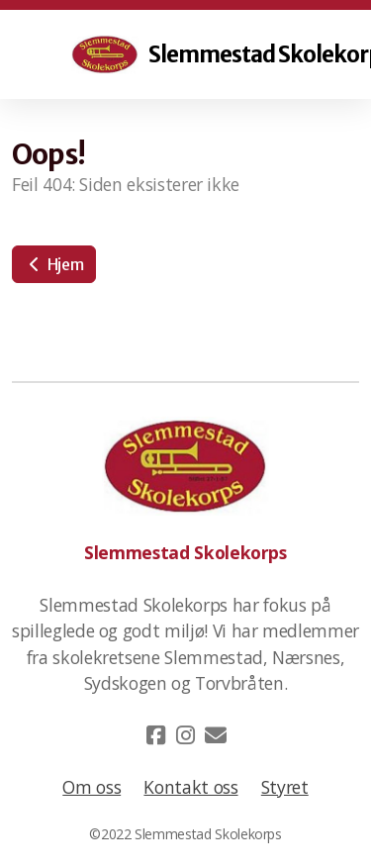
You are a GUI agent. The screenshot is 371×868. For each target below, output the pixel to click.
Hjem (54, 264)
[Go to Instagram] (186, 735)
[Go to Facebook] (156, 735)
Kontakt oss (190, 787)
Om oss (92, 787)
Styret (285, 787)
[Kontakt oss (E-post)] (216, 735)
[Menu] (51, 54)
